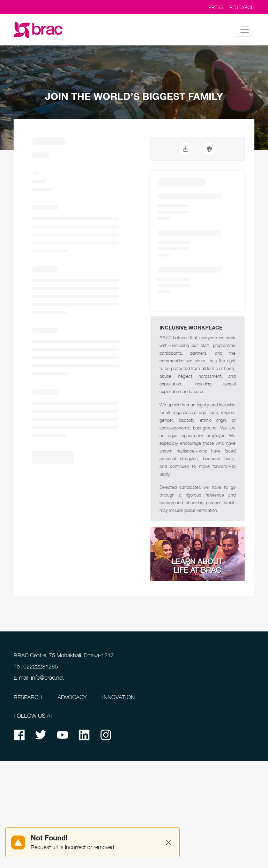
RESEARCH (242, 7)
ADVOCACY (72, 697)
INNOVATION (118, 697)
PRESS (216, 7)
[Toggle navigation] (245, 30)
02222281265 (41, 666)
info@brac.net (47, 678)
